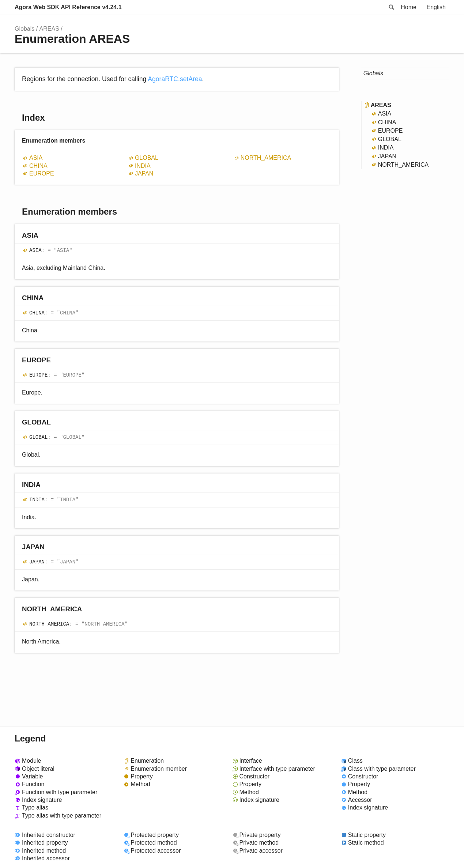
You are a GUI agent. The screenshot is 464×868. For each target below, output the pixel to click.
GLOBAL (147, 158)
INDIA (143, 166)
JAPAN (144, 173)
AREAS (49, 29)
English (436, 7)
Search (391, 7)
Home (409, 7)
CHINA (38, 166)
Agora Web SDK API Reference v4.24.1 (68, 7)
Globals (24, 29)
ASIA (36, 158)
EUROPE (42, 173)
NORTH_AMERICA (266, 158)
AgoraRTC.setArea (175, 79)
